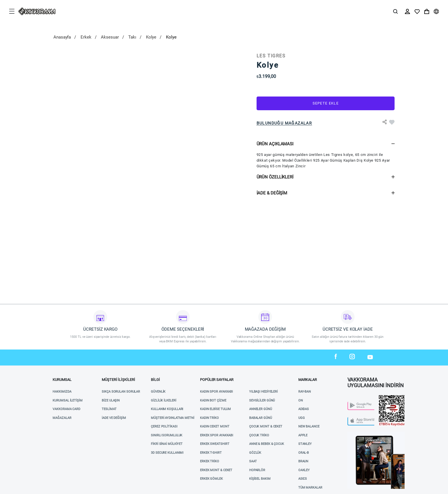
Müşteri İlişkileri (118, 380)
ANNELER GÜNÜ (261, 409)
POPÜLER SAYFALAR (217, 380)
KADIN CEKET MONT (215, 426)
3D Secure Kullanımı (167, 453)
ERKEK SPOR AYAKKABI (217, 435)
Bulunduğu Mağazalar (284, 123)
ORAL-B (304, 453)
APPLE (303, 435)
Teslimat (109, 409)
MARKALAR (308, 380)
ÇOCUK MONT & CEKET (266, 426)
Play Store (356, 403)
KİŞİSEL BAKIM (260, 479)
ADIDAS (304, 409)
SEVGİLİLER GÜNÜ (262, 400)
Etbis (383, 397)
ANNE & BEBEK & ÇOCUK (267, 444)
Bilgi (155, 380)
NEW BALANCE (309, 426)
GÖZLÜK (255, 453)
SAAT (253, 461)
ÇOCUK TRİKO (259, 435)
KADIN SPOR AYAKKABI (216, 392)
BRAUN (303, 461)
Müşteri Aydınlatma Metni (173, 418)
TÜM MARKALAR (310, 488)
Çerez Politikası (164, 426)
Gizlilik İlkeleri (163, 400)
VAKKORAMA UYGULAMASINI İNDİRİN (376, 381)
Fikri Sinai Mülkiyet (167, 444)
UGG (302, 418)
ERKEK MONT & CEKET (216, 470)
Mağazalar (62, 418)
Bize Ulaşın (111, 400)
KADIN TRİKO (209, 418)
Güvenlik (158, 392)
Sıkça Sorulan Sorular (121, 392)
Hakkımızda (62, 392)
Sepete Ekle (326, 103)
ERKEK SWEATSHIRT (215, 444)
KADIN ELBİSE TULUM (215, 409)
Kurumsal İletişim (67, 400)
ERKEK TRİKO (210, 461)
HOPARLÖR (257, 470)
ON (301, 400)
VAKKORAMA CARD (66, 409)
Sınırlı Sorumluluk (167, 435)
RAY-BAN (305, 392)
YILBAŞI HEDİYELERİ (263, 392)
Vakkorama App (360, 434)
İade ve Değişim (114, 418)
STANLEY (305, 444)
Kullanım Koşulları (167, 409)
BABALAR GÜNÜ (261, 418)
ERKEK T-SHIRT (211, 453)
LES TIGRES (271, 56)
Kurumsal (62, 380)
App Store (356, 418)
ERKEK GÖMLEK (211, 479)
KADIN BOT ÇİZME (213, 400)
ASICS (303, 479)
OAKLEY (304, 470)
